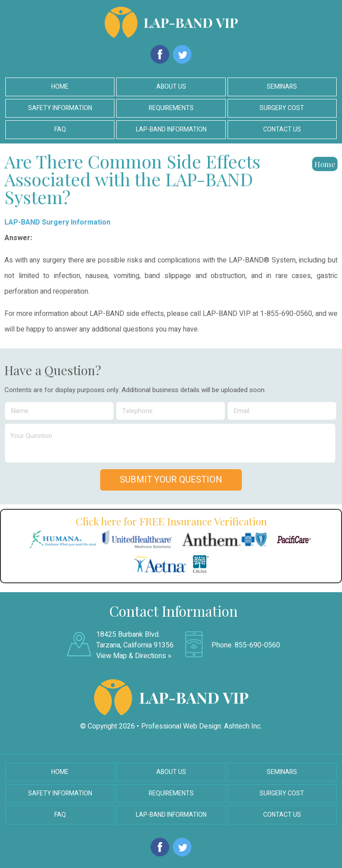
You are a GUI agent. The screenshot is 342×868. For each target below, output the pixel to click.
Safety (60, 108)
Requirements (171, 108)
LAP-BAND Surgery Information (57, 222)
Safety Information (60, 793)
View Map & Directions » (134, 656)
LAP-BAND (171, 129)
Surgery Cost (282, 108)
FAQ (60, 129)
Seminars (282, 87)
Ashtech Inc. (243, 726)
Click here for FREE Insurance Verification (171, 521)
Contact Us (282, 129)
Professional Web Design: (182, 726)
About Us (171, 87)
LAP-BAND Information (171, 815)
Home (60, 87)
